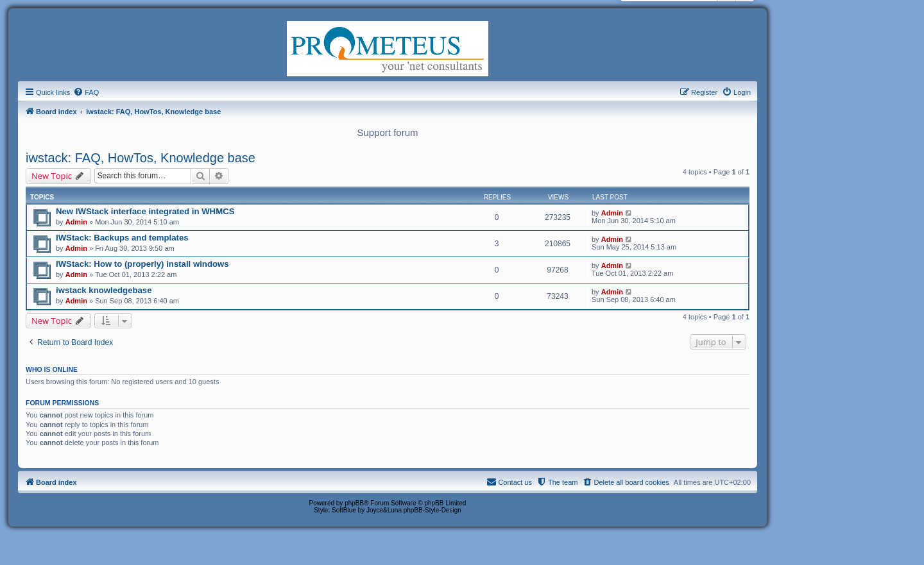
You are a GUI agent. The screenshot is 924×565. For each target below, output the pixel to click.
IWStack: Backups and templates (122, 238)
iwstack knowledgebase (104, 290)
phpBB (354, 503)
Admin (76, 222)
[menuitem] (86, 92)
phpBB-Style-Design (432, 510)
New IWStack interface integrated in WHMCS (145, 211)
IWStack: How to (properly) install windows (142, 264)
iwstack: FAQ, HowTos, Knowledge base (141, 158)
